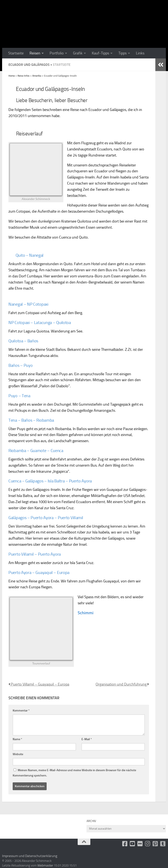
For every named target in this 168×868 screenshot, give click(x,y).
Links (140, 53)
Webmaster (45, 865)
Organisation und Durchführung (122, 684)
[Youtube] (133, 844)
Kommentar (21, 711)
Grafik (78, 53)
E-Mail (87, 739)
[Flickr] (140, 844)
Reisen (35, 53)
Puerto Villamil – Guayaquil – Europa (39, 684)
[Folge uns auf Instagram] (148, 844)
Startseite (16, 53)
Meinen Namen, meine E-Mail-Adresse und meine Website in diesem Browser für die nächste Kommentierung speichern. (74, 773)
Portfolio (57, 53)
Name (17, 739)
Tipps (123, 53)
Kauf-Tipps (100, 53)
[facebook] (125, 844)
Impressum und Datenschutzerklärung (30, 856)
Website (18, 754)
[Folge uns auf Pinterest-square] (155, 844)
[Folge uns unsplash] (163, 844)
